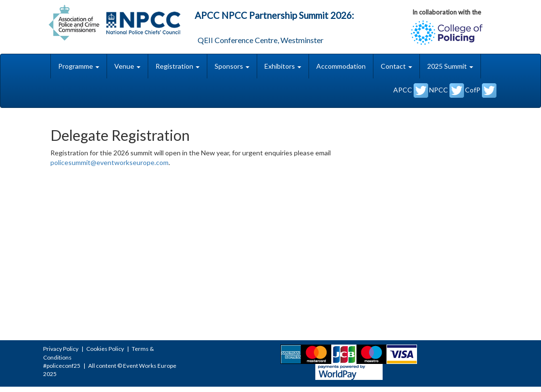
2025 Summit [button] (450, 66)
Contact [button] (396, 66)
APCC (411, 90)
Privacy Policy (61, 349)
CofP (481, 90)
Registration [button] (178, 66)
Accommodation (341, 66)
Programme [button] (79, 66)
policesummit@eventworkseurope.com (109, 162)
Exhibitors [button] (283, 66)
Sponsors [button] (232, 66)
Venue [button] (127, 66)
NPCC (447, 90)
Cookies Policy (105, 349)
